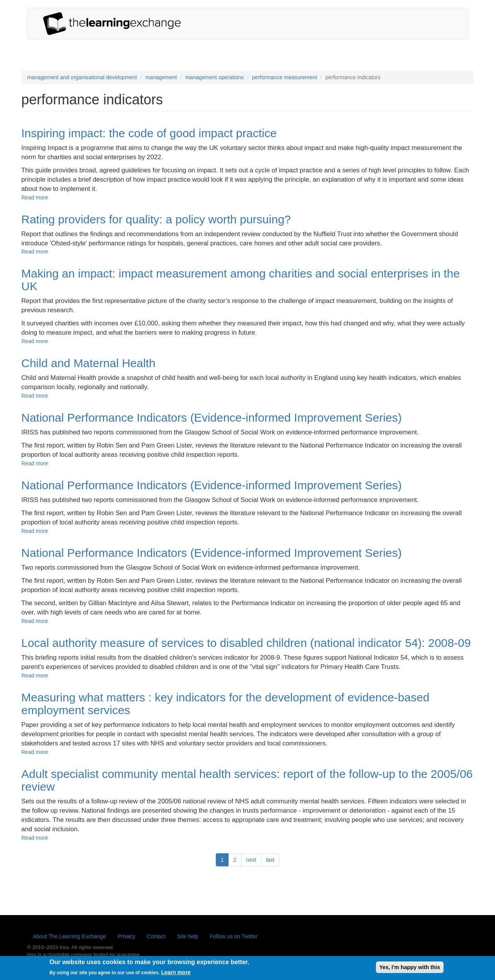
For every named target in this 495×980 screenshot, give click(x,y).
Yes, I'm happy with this (410, 970)
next (251, 860)
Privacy (126, 936)
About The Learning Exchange (69, 936)
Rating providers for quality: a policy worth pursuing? (156, 219)
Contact (156, 936)
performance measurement (285, 77)
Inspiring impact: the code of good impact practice (149, 133)
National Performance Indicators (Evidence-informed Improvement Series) (212, 418)
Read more (35, 197)
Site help (188, 936)
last (270, 860)
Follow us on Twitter (234, 936)
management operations (214, 77)
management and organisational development (82, 77)
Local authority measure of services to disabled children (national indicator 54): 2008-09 (246, 643)
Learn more (176, 975)
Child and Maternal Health (88, 363)
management (161, 77)
